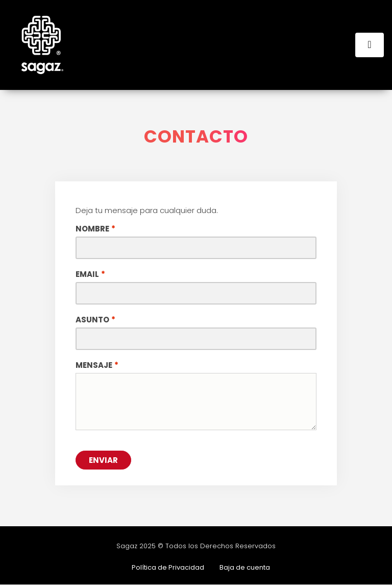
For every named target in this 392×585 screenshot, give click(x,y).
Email (87, 274)
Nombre (92, 229)
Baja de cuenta (245, 567)
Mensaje (94, 365)
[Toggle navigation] (370, 45)
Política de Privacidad (168, 567)
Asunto (92, 320)
